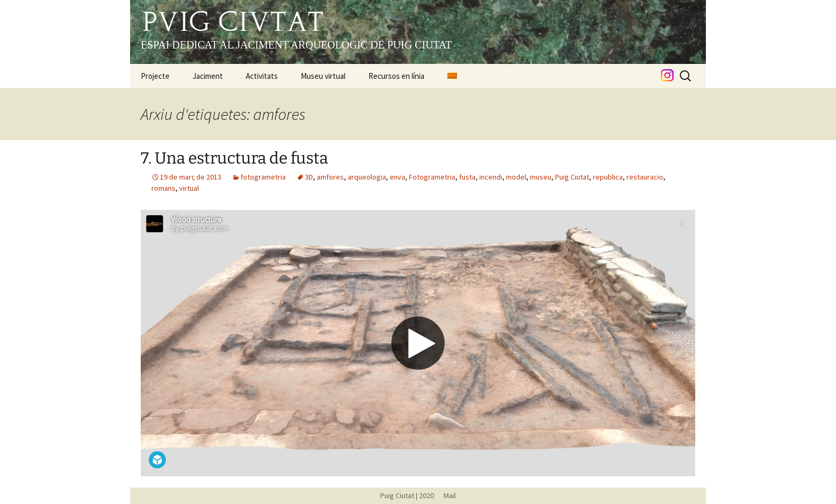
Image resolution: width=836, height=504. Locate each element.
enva (397, 177)
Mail (446, 495)
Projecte (155, 76)
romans (163, 188)
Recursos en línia (396, 76)
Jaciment (208, 76)
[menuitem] (452, 76)
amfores (330, 177)
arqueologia (367, 177)
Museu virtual (323, 76)
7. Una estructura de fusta (234, 158)
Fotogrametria (432, 177)
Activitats (262, 76)
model (516, 177)
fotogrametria (263, 177)
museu (541, 177)
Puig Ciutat (572, 177)
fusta (467, 177)
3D (309, 177)
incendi (491, 177)
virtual (189, 188)
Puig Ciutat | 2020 (407, 495)
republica (608, 177)
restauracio (645, 177)
